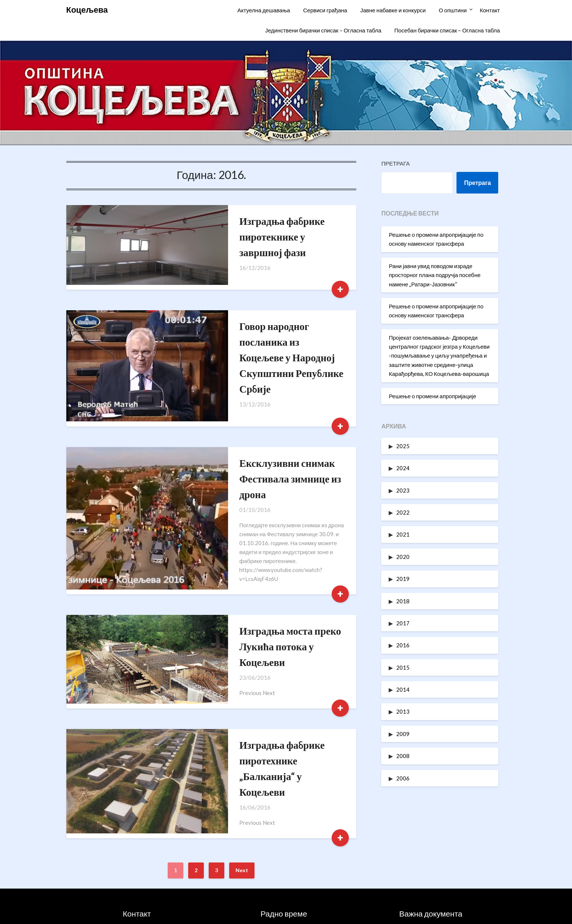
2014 (403, 689)
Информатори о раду (431, 847)
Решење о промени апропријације (432, 396)
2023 (403, 490)
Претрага (395, 163)
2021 (403, 534)
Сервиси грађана (325, 10)
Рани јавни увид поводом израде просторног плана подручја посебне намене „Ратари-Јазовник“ (434, 275)
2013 (403, 711)
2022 (403, 512)
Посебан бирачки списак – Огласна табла (447, 30)
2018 (403, 601)
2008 (403, 756)
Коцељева (87, 10)
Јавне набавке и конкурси (393, 10)
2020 (403, 557)
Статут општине (431, 863)
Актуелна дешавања (264, 10)
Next (242, 743)
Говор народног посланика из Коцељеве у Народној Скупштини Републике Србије (262, 326)
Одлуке (431, 879)
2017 (403, 623)
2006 (403, 778)
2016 (403, 645)
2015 (403, 667)
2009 (403, 734)
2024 (403, 468)
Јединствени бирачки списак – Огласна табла (323, 30)
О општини (453, 10)
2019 (403, 579)
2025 (403, 446)
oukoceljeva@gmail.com (147, 879)
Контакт (490, 10)
